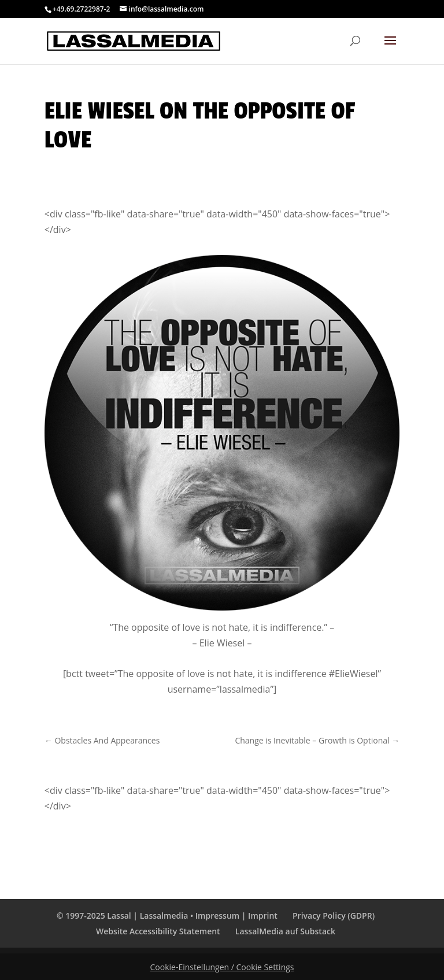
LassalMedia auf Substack (285, 931)
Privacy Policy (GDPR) (334, 916)
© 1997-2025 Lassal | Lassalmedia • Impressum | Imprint (167, 916)
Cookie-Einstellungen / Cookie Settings (222, 967)
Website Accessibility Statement (158, 931)
